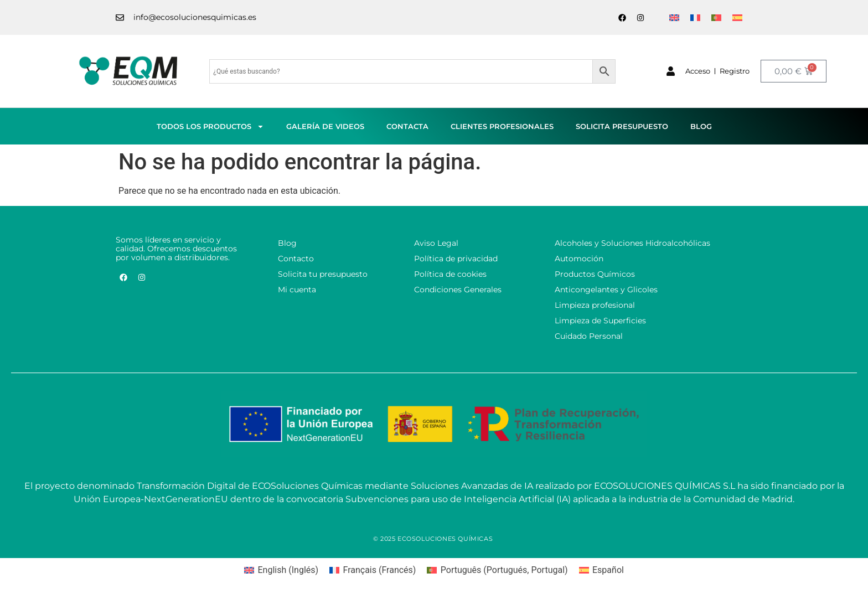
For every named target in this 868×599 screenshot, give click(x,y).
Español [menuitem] (608, 570)
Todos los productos (210, 126)
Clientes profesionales (502, 126)
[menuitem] (674, 17)
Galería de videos (325, 126)
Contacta (407, 126)
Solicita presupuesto (622, 126)
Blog (701, 126)
